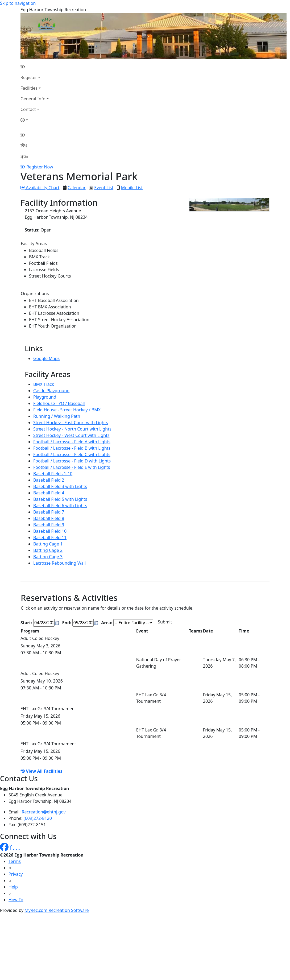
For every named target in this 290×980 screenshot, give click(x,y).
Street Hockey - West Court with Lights (71, 435)
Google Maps (46, 358)
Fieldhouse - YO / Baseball (59, 403)
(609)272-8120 (38, 818)
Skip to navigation (18, 3)
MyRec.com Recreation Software (57, 910)
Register (29, 77)
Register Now (40, 167)
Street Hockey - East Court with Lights (71, 423)
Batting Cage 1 (48, 544)
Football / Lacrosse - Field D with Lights (72, 461)
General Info (33, 99)
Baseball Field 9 (49, 525)
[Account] (35, 120)
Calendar (77, 188)
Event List (104, 188)
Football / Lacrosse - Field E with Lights (72, 467)
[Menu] (24, 156)
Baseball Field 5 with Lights (60, 499)
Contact (28, 109)
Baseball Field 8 (49, 518)
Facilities (29, 88)
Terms (15, 861)
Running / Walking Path (57, 416)
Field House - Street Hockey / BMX (67, 410)
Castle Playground (51, 391)
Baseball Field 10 (50, 531)
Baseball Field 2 (49, 480)
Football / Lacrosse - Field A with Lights (72, 442)
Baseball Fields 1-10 (53, 474)
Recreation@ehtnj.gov (44, 812)
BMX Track (44, 384)
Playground (45, 397)
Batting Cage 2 (48, 550)
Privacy (16, 874)
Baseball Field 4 (49, 493)
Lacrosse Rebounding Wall (59, 563)
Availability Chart (40, 188)
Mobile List (132, 188)
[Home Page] (35, 67)
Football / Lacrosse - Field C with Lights (72, 454)
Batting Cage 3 (48, 557)
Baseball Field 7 (49, 512)
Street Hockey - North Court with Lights (72, 429)
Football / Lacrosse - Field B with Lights (72, 448)
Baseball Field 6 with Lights (60, 506)
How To (16, 900)
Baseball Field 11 (50, 537)
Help (13, 887)
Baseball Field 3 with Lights (60, 486)
